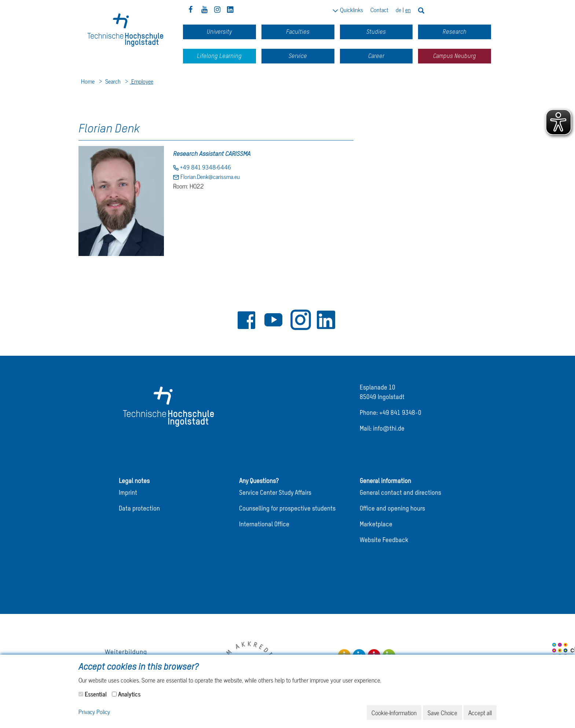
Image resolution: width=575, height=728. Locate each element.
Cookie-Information (394, 713)
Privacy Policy (94, 712)
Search (112, 81)
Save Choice (442, 713)
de (398, 10)
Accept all (480, 713)
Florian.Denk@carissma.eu (209, 176)
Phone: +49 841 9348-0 (391, 413)
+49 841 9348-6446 (205, 167)
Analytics (129, 694)
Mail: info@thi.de (382, 429)
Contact (379, 10)
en (408, 10)
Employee (142, 81)
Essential (96, 694)
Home (88, 81)
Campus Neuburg (455, 56)
